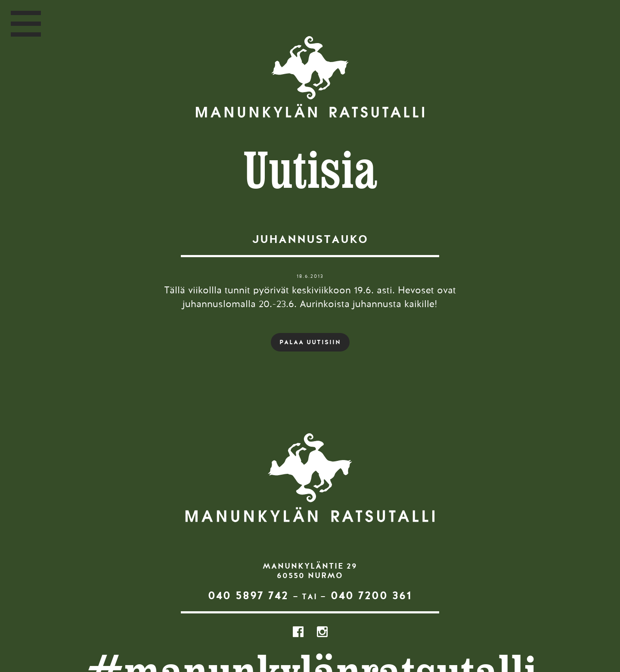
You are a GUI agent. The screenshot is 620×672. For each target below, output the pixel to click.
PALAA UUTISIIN (310, 342)
